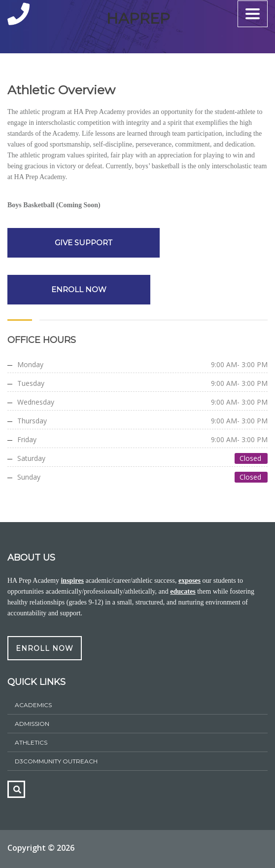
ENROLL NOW (79, 289)
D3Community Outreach (56, 761)
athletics (31, 742)
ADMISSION (32, 724)
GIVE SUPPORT (82, 243)
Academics (33, 705)
